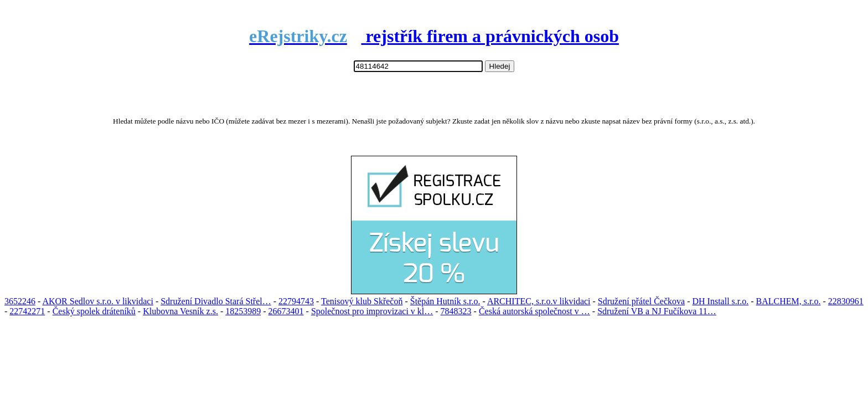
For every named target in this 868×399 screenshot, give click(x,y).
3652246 (20, 301)
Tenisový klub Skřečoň (362, 301)
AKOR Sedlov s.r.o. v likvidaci (97, 301)
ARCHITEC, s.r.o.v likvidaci (539, 301)
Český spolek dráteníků (94, 311)
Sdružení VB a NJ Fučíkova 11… (657, 311)
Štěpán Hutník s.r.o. (445, 301)
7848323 (456, 311)
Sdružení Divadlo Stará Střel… (216, 301)
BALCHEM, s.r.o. (789, 301)
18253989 (243, 311)
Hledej (500, 66)
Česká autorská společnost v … (534, 311)
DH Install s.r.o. (720, 301)
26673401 (286, 311)
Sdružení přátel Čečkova (641, 301)
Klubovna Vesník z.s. (180, 311)
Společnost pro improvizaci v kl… (372, 311)
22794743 (296, 301)
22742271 (27, 311)
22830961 (846, 301)
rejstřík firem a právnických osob (434, 36)
